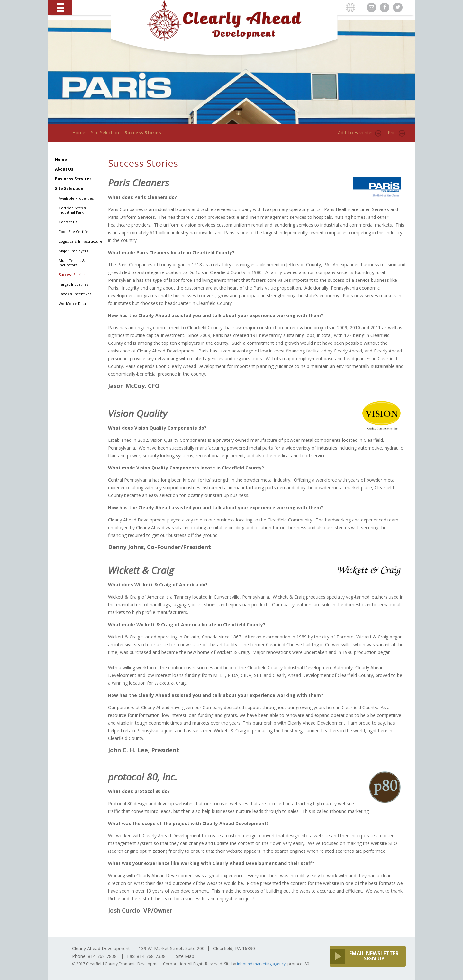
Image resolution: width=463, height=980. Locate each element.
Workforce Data (72, 304)
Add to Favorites (356, 133)
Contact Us (68, 222)
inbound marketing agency (261, 964)
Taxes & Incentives (75, 294)
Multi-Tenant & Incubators (72, 263)
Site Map (185, 956)
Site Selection (105, 133)
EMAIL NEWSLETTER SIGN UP (374, 956)
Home (79, 133)
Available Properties (76, 198)
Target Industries (73, 284)
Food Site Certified (75, 232)
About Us (64, 169)
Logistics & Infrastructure (81, 241)
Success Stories (72, 275)
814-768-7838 (102, 956)
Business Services (73, 179)
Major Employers (73, 251)
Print (393, 133)
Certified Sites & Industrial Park (73, 210)
